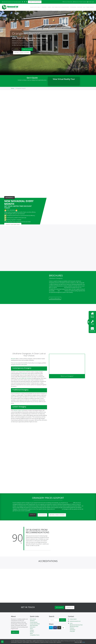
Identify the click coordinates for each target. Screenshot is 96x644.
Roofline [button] (80, 7)
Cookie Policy (29, 641)
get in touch (16, 365)
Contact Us (32, 515)
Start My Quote (28, 49)
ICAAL (84, 643)
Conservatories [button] (65, 7)
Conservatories (34, 623)
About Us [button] (15, 633)
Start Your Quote (35, 2)
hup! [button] (84, 7)
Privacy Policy (22, 641)
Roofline (32, 632)
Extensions (33, 628)
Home (12, 88)
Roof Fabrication (56, 7)
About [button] (39, 7)
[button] (29, 368)
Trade (88, 7)
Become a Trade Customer (22, 53)
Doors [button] (49, 7)
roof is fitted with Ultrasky (25, 379)
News (31, 634)
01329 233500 (17, 2)
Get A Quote (43, 515)
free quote (24, 365)
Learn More (17, 49)
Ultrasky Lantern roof (18, 411)
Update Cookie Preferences (39, 641)
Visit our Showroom (68, 2)
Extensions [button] (73, 7)
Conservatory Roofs (35, 624)
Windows (32, 621)
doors (56, 291)
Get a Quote (59, 608)
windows (62, 291)
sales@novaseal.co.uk (8, 2)
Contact (92, 7)
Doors (31, 629)
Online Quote (33, 7)
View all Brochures (56, 299)
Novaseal (13, 359)
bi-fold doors (24, 374)
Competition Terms (35, 636)
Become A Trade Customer (80, 2)
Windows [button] (44, 7)
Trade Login (91, 2)
